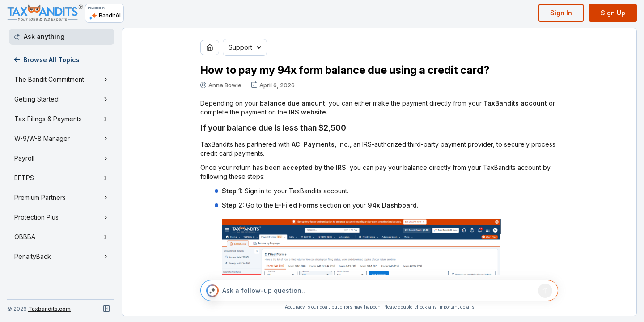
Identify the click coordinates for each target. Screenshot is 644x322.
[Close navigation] (106, 309)
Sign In (561, 13)
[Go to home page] (210, 47)
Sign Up (613, 13)
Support (245, 47)
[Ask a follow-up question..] (378, 291)
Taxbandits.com (49, 309)
